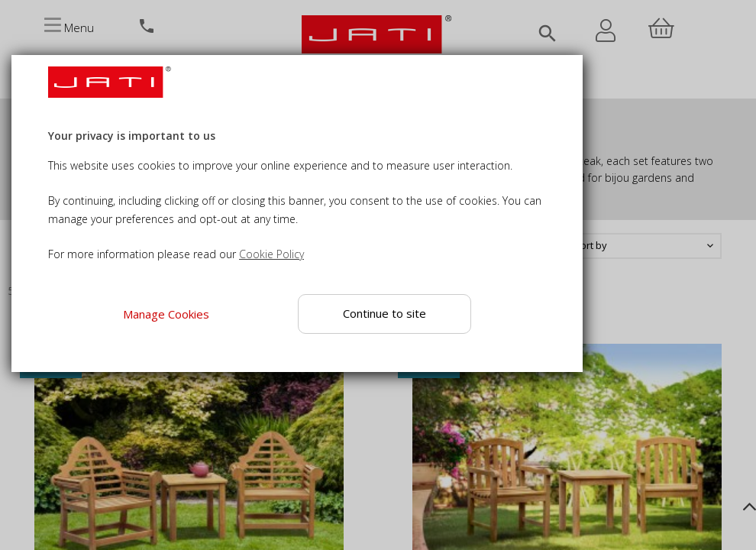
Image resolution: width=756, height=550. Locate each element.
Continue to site (384, 313)
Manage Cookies (166, 314)
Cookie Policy (271, 254)
